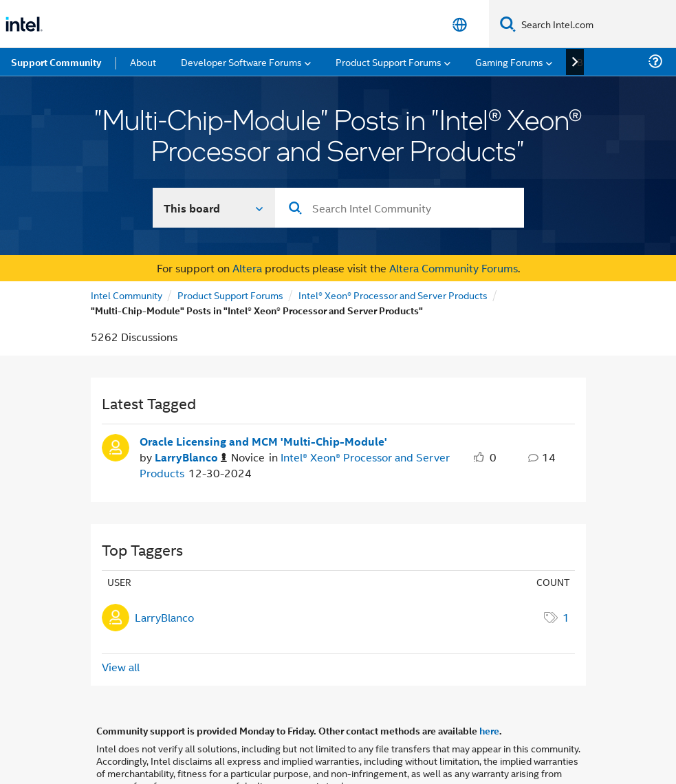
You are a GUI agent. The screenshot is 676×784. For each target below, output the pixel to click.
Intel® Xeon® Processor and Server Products (393, 247)
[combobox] (400, 160)
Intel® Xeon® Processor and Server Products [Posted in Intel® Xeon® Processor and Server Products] (295, 416)
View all (121, 619)
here (489, 682)
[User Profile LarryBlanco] (116, 398)
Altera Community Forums (454, 220)
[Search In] (214, 160)
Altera (247, 220)
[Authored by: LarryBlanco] (191, 410)
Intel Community (127, 247)
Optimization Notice (438, 755)
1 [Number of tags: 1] (566, 569)
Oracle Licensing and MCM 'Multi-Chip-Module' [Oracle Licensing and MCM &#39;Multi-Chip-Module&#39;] (263, 393)
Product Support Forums (230, 247)
